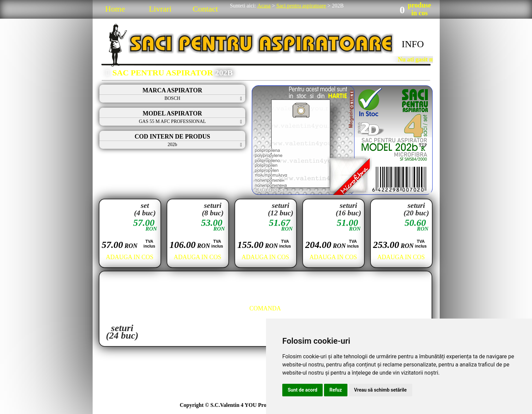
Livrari (160, 9)
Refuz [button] (336, 390)
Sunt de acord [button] (302, 390)
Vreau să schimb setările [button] (381, 390)
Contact (205, 9)
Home (115, 9)
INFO (413, 44)
